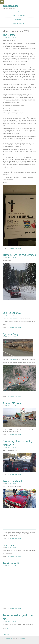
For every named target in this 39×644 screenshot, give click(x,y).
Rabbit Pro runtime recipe (19, 23)
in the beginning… (19, 19)
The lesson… (9, 35)
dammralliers (10, 6)
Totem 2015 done (12, 403)
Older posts (6, 634)
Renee (15, 37)
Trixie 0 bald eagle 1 (14, 481)
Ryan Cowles (22, 638)
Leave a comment (18, 248)
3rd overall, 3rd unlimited (14, 318)
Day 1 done (9, 545)
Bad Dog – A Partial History (19, 16)
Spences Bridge (11, 334)
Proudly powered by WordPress (7, 638)
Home (19, 12)
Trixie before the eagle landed (19, 255)
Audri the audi (11, 563)
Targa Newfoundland (11, 248)
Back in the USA (12, 313)
